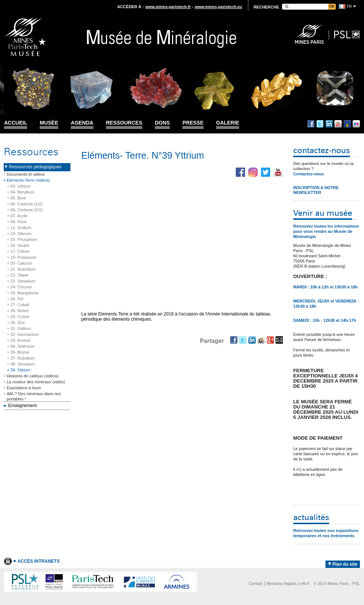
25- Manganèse (24, 293)
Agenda (82, 123)
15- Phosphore (24, 239)
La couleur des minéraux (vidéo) (36, 382)
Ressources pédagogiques (35, 167)
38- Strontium (23, 364)
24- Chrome (21, 287)
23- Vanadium (23, 281)
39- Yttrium (20, 370)
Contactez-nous (309, 174)
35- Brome (20, 352)
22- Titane (19, 275)
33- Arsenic (21, 340)
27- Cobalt (20, 305)
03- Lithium (20, 186)
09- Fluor (19, 222)
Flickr (356, 124)
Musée (49, 123)
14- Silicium (21, 234)
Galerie (228, 123)
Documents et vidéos (26, 174)
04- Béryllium (22, 192)
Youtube (338, 124)
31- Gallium (21, 328)
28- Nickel (19, 311)
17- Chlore (20, 251)
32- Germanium (24, 334)
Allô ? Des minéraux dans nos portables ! (34, 396)
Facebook (311, 124)
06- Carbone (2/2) (27, 210)
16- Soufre (20, 245)
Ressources (124, 123)
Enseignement (22, 406)
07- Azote (19, 216)
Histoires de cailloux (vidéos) (33, 376)
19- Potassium (23, 257)
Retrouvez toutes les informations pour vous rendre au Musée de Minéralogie (326, 231)
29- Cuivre (20, 317)
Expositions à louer (24, 388)
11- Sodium (21, 228)
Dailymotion (347, 124)
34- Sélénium (22, 346)
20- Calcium (21, 263)
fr (349, 6)
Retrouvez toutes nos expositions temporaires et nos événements (326, 533)
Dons (162, 123)
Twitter (320, 124)
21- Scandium (23, 269)
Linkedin (329, 124)
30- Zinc (18, 323)
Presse (193, 123)
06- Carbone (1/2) (27, 204)
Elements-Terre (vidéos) (28, 180)
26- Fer (17, 299)
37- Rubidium (22, 358)
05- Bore (18, 198)
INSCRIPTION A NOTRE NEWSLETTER (316, 190)
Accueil (16, 123)
